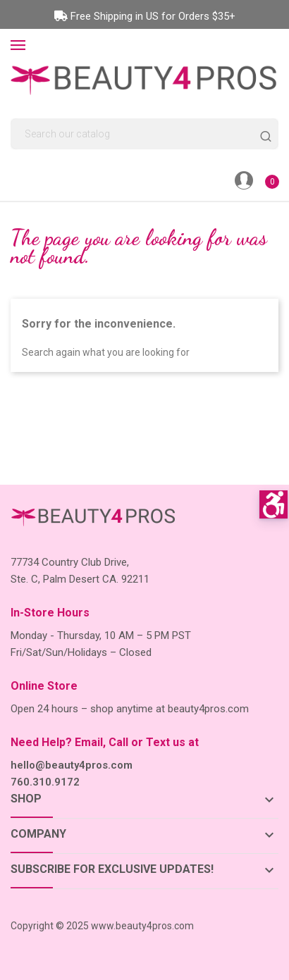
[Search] (144, 134)
